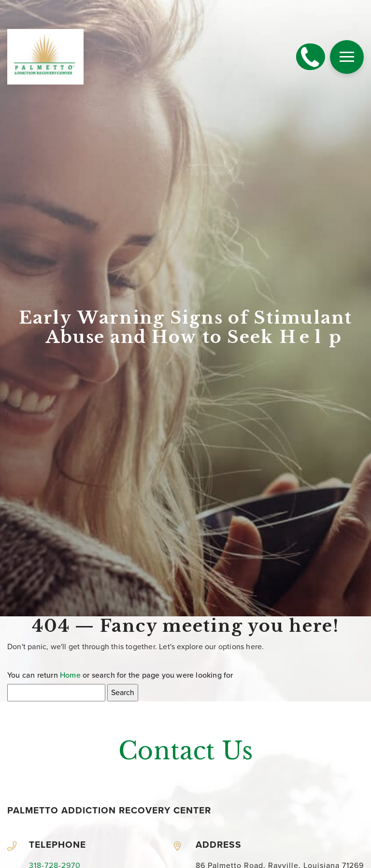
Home (70, 675)
